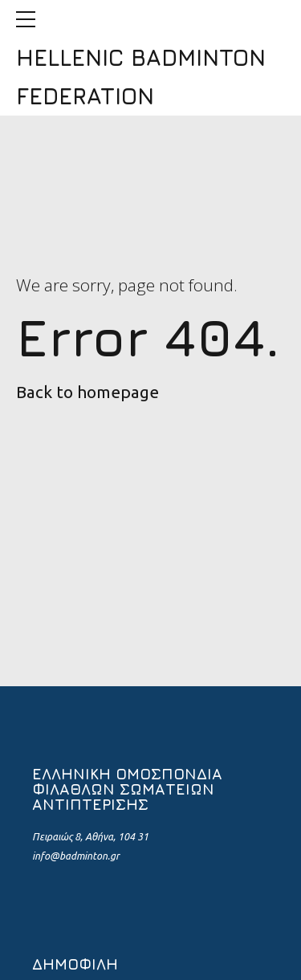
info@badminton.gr (76, 856)
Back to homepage (87, 392)
